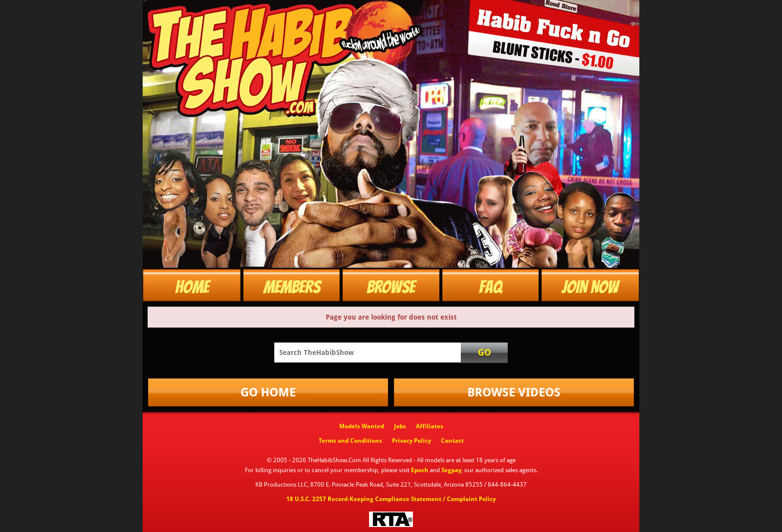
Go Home (268, 392)
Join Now (590, 287)
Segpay (451, 470)
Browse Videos (514, 392)
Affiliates (430, 426)
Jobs (400, 426)
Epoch (420, 470)
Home (192, 287)
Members (292, 287)
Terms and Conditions (350, 441)
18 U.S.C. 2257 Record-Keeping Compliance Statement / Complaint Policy (391, 499)
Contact (452, 441)
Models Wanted (362, 426)
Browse (391, 287)
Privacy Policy (411, 441)
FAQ (490, 287)
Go (485, 352)
